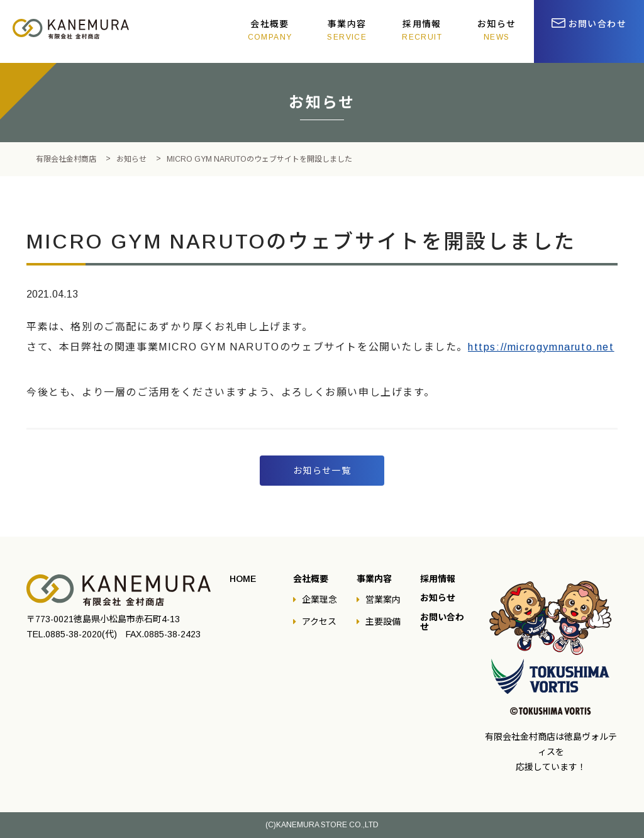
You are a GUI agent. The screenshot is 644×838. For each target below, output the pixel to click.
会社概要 (270, 30)
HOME (243, 579)
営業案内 (383, 600)
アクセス (319, 622)
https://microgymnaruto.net (541, 347)
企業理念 (319, 600)
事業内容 (347, 30)
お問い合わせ (597, 24)
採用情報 (422, 30)
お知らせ (497, 30)
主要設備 (383, 622)
